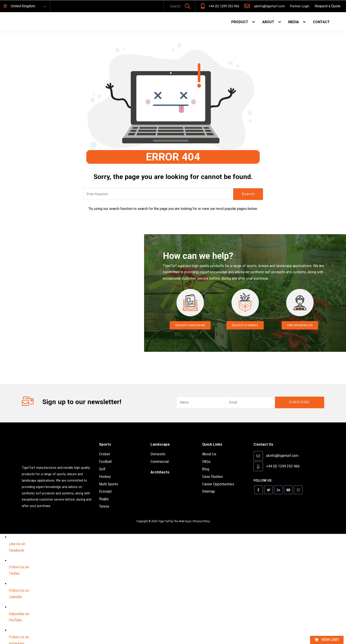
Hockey (105, 470)
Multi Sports (109, 478)
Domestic (158, 448)
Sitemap (209, 485)
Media (294, 22)
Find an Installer (300, 325)
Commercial (160, 455)
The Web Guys (182, 515)
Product (240, 22)
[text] (173, 7)
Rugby (104, 492)
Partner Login (300, 6)
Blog (206, 462)
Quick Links (214, 438)
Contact (321, 22)
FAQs (206, 455)
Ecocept (105, 485)
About (268, 22)
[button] (188, 7)
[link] (259, 484)
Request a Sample (245, 325)
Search (248, 194)
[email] (250, 396)
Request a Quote (328, 6)
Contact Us (265, 438)
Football (105, 455)
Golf (102, 463)
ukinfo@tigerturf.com (269, 6)
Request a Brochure (190, 325)
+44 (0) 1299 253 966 (224, 6)
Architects (161, 465)
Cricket (104, 448)
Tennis (104, 500)
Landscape (162, 438)
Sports (106, 438)
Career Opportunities (218, 477)
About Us (209, 448)
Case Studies (212, 470)
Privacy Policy (201, 515)
